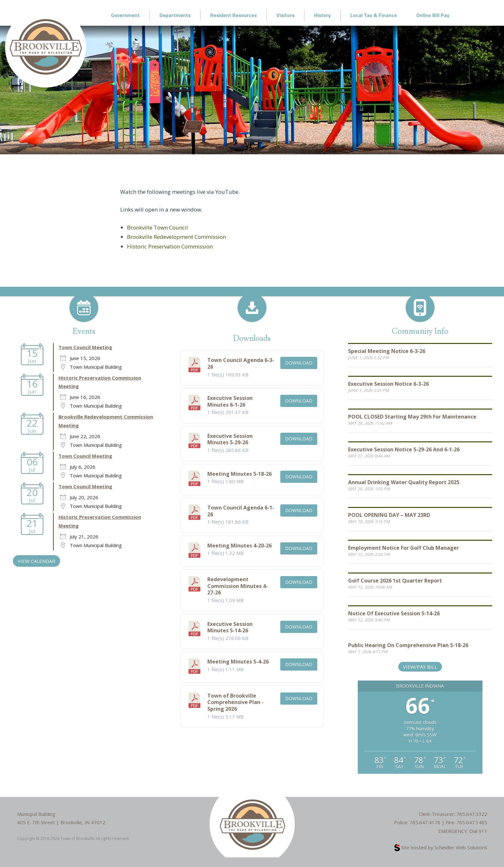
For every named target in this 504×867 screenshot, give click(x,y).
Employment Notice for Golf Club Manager (404, 548)
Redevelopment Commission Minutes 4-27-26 (238, 586)
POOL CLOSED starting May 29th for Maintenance (412, 417)
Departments (175, 15)
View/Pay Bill (420, 667)
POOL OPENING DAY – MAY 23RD (389, 515)
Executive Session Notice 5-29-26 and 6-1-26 (404, 449)
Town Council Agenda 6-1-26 (241, 511)
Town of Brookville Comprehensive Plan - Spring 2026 (235, 702)
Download (299, 363)
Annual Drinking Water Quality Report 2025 (404, 482)
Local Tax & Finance (374, 15)
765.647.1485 (472, 822)
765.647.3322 (472, 814)
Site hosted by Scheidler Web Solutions (441, 847)
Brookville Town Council (157, 227)
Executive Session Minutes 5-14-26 (230, 627)
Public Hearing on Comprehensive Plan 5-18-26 (408, 645)
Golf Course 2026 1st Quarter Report (395, 581)
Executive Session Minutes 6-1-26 (230, 401)
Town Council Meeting (85, 347)
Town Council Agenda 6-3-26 (241, 363)
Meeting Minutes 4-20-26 (239, 546)
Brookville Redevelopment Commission (176, 237)
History (322, 15)
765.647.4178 (425, 822)
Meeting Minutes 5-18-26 (239, 474)
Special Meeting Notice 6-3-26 (387, 351)
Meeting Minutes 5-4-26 (238, 662)
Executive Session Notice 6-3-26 (388, 384)
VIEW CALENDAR (36, 561)
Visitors (285, 15)
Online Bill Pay (433, 15)
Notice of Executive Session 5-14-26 (394, 613)
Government (125, 15)
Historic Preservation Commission (170, 246)
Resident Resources (234, 15)
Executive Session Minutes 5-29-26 (230, 439)
